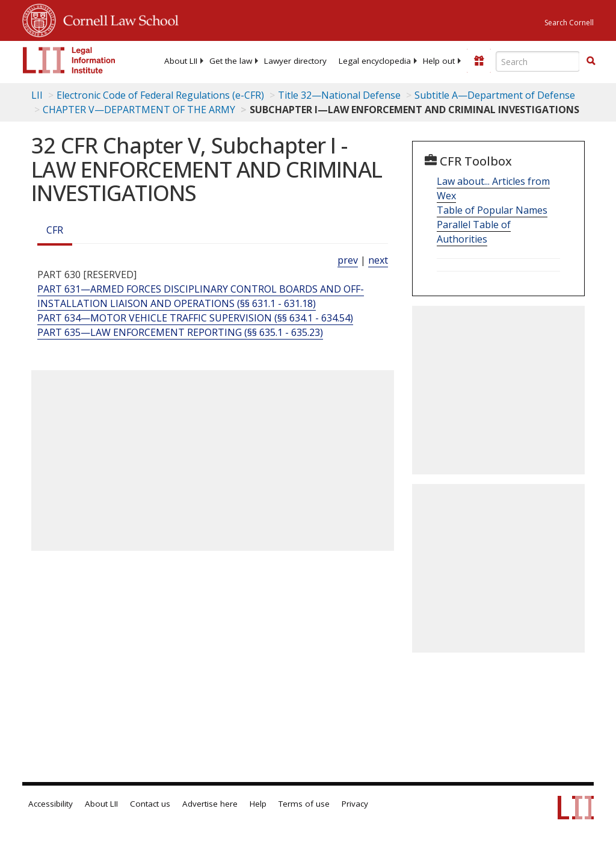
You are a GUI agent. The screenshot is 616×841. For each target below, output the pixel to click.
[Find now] (591, 61)
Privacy (355, 804)
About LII (181, 61)
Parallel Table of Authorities (474, 232)
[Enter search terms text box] (538, 61)
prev (348, 260)
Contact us (150, 804)
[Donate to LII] (479, 61)
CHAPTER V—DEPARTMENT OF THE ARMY (139, 110)
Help (258, 804)
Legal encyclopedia (375, 61)
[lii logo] (69, 60)
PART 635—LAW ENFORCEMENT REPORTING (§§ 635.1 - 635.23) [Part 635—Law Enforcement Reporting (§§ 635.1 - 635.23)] (180, 332)
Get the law (231, 61)
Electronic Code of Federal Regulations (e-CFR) (160, 95)
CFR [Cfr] (55, 230)
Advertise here (210, 804)
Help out (439, 61)
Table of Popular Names (492, 210)
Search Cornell (569, 23)
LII (37, 95)
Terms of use (304, 804)
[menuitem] (181, 61)
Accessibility (51, 804)
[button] (591, 61)
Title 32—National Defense (339, 95)
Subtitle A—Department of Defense (495, 95)
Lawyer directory (295, 61)
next (378, 260)
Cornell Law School (117, 19)
